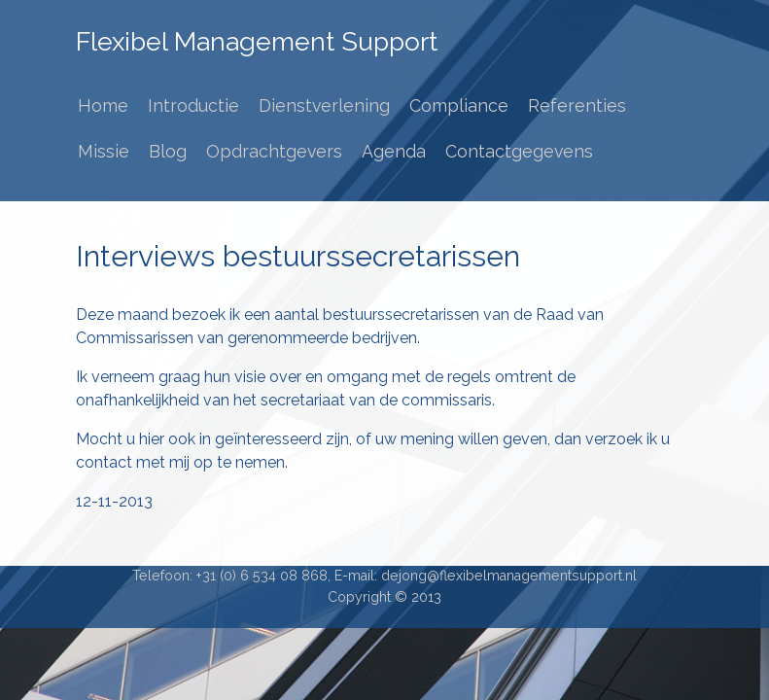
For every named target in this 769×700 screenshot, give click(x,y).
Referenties (577, 105)
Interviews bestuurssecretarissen (298, 256)
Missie (104, 151)
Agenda (394, 151)
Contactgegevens (519, 151)
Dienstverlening (324, 105)
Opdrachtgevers (274, 151)
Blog (168, 151)
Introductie (193, 105)
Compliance (459, 105)
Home (103, 105)
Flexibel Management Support (257, 41)
